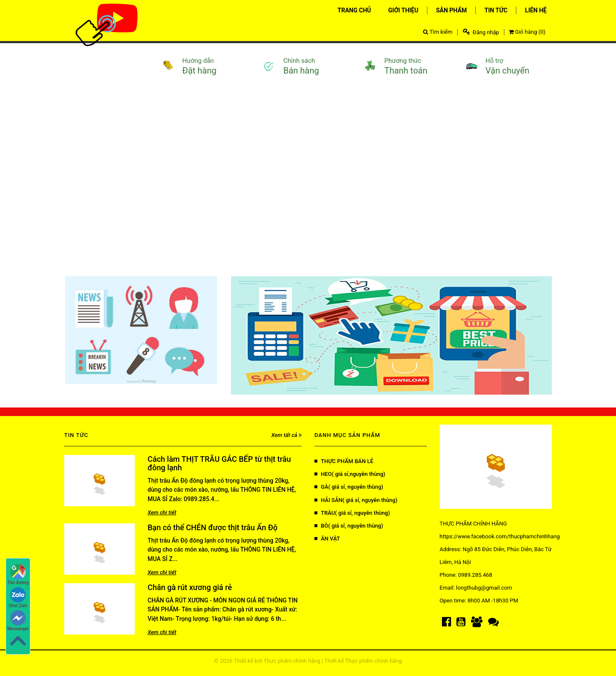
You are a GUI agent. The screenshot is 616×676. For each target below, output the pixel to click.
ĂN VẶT (327, 539)
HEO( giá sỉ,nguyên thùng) (350, 474)
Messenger (18, 621)
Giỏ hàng (527, 32)
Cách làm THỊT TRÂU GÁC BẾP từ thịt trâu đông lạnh (219, 463)
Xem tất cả (286, 435)
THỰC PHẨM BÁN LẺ (344, 461)
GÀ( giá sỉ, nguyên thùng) (349, 487)
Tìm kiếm (438, 32)
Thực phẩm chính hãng (292, 661)
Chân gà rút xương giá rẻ (190, 587)
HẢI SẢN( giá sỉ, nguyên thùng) (356, 500)
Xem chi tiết (162, 512)
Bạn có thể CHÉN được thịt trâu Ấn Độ (213, 527)
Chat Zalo (18, 598)
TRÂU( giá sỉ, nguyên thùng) (352, 513)
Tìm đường (18, 574)
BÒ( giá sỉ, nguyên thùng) (349, 526)
